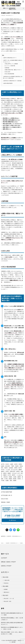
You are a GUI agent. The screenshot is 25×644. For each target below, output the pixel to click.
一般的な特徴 (7, 580)
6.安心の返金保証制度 (9, 74)
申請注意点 (6, 583)
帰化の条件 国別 (7, 601)
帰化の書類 (5, 586)
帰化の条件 (5, 595)
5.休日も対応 (7, 72)
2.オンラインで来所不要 (10, 66)
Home (2, 543)
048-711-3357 (14, 515)
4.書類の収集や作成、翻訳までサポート (13, 70)
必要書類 (6, 589)
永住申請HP (4, 558)
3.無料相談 (7, 68)
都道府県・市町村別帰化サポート (8, 15)
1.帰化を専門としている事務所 (11, 64)
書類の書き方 (7, 592)
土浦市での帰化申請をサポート (10, 58)
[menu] (23, 2)
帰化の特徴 (5, 577)
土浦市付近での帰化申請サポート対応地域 (12, 81)
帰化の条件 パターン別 (9, 599)
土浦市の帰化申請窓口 (8, 83)
